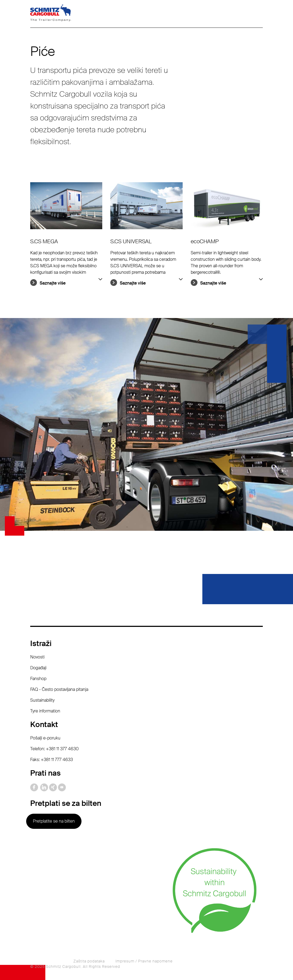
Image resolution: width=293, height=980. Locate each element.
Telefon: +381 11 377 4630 (54, 749)
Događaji (38, 668)
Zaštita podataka (89, 961)
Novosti (37, 657)
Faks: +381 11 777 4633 (52, 760)
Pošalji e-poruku (45, 738)
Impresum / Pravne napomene (144, 961)
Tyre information (45, 711)
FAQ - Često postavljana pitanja (59, 689)
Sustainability (42, 700)
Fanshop (38, 679)
